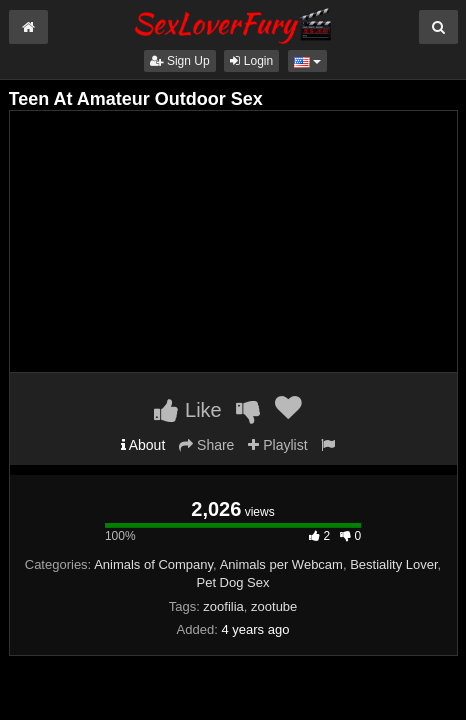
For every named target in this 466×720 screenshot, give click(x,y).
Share (206, 445)
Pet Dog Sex (233, 582)
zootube (274, 606)
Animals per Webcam (281, 564)
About (143, 445)
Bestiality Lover (393, 564)
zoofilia (223, 606)
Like (187, 410)
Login (251, 61)
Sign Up (180, 61)
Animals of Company (153, 564)
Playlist (277, 445)
